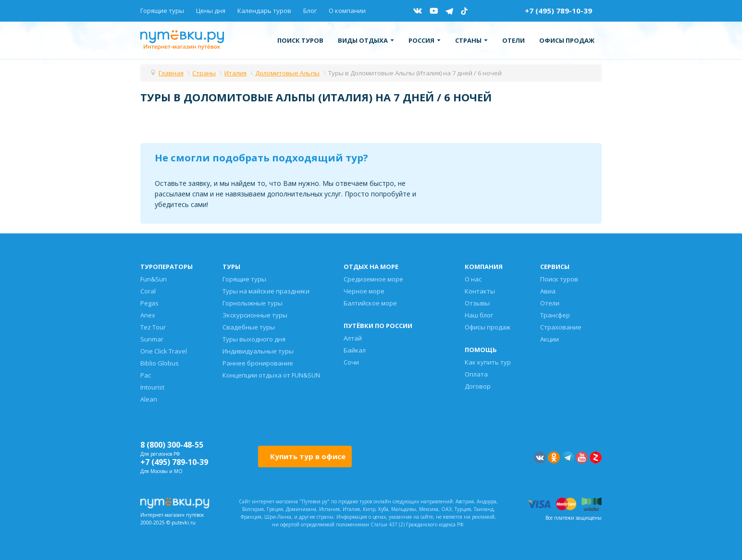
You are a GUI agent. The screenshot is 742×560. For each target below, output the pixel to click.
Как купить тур (488, 362)
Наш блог (479, 315)
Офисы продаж (567, 40)
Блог (310, 11)
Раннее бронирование (258, 363)
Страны (471, 40)
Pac (146, 375)
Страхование (561, 327)
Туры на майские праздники (266, 291)
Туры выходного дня (254, 339)
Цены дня (211, 11)
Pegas (149, 303)
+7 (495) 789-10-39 (558, 11)
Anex (148, 315)
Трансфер (555, 315)
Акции (550, 339)
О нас (473, 279)
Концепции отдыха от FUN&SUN (271, 375)
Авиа (548, 291)
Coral (148, 291)
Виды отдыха (366, 40)
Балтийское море (370, 303)
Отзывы (477, 303)
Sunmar (152, 339)
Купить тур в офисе (308, 456)
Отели (513, 40)
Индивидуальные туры (258, 351)
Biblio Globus (160, 363)
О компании (347, 11)
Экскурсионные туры (255, 315)
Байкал (355, 350)
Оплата (476, 374)
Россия (425, 40)
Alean (149, 399)
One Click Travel (164, 351)
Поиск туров (300, 40)
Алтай (353, 338)
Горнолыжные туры (253, 303)
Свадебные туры (249, 327)
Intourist (152, 387)
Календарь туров (264, 11)
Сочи (351, 362)
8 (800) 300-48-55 (172, 445)
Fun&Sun (154, 279)
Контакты (480, 291)
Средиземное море (373, 279)
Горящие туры (162, 11)
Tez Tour (153, 327)
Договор (478, 386)
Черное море (364, 291)
